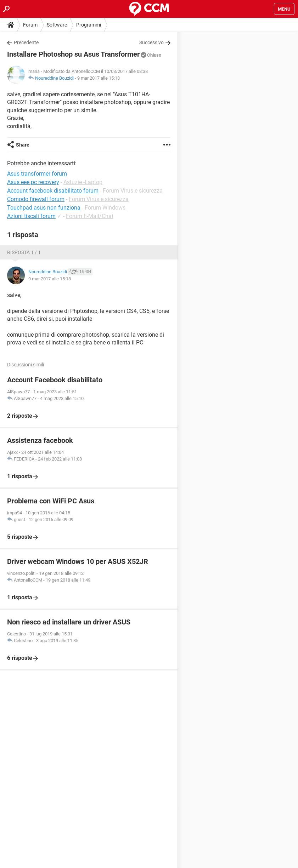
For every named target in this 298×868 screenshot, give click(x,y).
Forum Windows (105, 208)
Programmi (89, 25)
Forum (30, 25)
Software (57, 25)
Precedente (26, 42)
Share (23, 145)
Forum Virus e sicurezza (133, 191)
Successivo (151, 42)
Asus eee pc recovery (33, 182)
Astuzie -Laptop (83, 182)
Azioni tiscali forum (31, 216)
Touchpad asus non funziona (44, 208)
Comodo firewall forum (36, 199)
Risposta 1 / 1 (24, 252)
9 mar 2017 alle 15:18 (99, 78)
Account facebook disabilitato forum (53, 191)
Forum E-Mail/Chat (90, 216)
